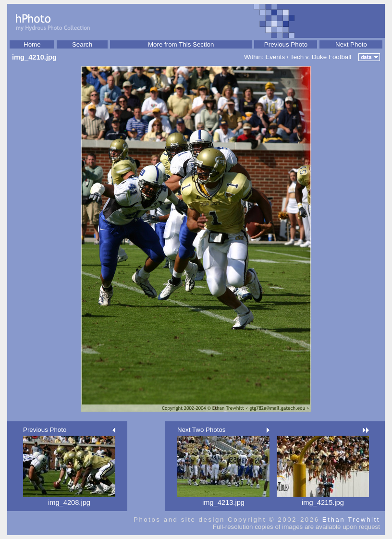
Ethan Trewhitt (351, 520)
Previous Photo (286, 44)
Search (82, 44)
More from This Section (181, 44)
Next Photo (351, 44)
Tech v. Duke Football (321, 57)
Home (32, 44)
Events (275, 57)
